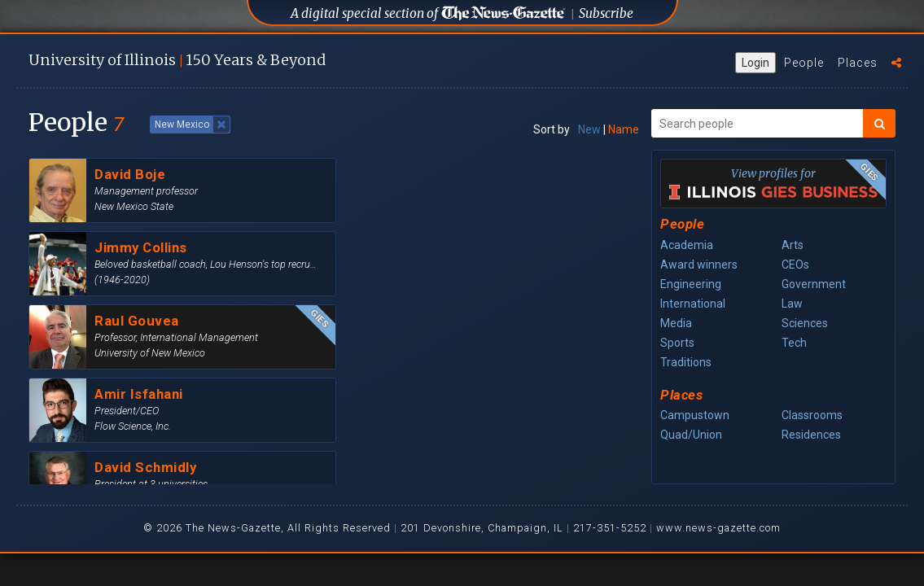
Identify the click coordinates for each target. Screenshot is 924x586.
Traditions (686, 362)
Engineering (691, 284)
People (804, 63)
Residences (811, 435)
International (693, 304)
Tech (794, 343)
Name (624, 129)
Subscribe (606, 13)
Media (676, 323)
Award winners (699, 265)
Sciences (805, 323)
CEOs (795, 265)
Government (814, 284)
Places (858, 63)
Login (755, 63)
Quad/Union (691, 435)
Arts (793, 245)
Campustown (695, 415)
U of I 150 (177, 60)
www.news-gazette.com (718, 528)
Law (792, 304)
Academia (687, 245)
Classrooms (812, 415)
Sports (677, 343)
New (589, 129)
